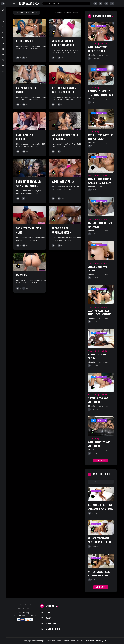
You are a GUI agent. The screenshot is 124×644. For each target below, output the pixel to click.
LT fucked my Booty (26, 41)
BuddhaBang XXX (29, 4)
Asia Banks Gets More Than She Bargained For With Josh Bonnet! (100, 509)
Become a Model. (25, 604)
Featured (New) (93, 44)
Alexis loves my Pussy (63, 182)
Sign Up (48, 618)
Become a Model (51, 624)
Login (48, 612)
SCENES (104, 44)
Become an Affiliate (25, 609)
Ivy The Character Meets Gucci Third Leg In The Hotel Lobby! (100, 576)
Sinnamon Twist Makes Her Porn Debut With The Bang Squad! (100, 542)
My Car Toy (22, 275)
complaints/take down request (95, 641)
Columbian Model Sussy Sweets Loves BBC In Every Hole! (100, 314)
